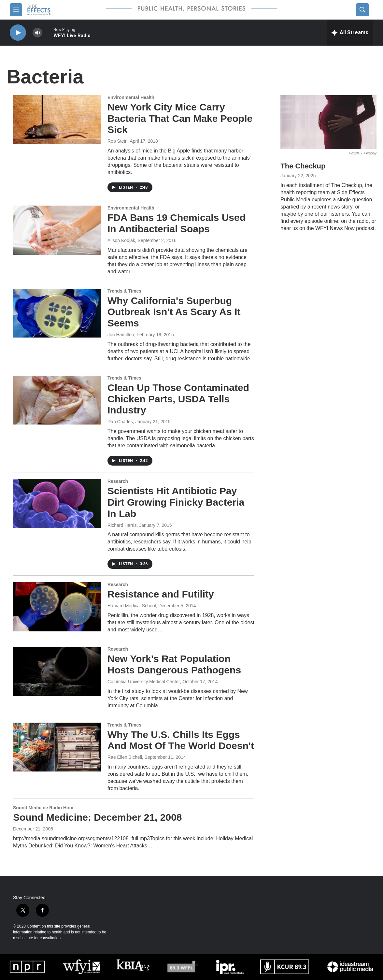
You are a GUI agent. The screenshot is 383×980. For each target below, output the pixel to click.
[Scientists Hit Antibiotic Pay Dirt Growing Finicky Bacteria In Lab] (57, 503)
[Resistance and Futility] (57, 607)
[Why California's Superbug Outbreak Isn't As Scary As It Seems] (57, 313)
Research (118, 481)
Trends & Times (124, 291)
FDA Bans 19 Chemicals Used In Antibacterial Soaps (177, 223)
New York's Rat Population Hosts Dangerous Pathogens (174, 664)
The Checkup (303, 166)
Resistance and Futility (161, 594)
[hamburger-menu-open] (16, 10)
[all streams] (350, 33)
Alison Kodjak (121, 240)
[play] (18, 33)
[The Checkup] (328, 122)
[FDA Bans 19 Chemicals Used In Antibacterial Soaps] (57, 230)
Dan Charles (120, 422)
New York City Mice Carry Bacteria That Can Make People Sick (180, 118)
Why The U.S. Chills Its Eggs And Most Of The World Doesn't (181, 740)
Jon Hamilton (121, 335)
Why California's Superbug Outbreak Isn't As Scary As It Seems (174, 312)
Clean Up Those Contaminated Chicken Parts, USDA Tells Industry (178, 399)
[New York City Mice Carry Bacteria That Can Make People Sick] (57, 120)
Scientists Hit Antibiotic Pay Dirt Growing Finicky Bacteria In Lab (176, 502)
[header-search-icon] (362, 10)
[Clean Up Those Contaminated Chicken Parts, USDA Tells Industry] (57, 400)
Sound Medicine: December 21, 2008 (98, 817)
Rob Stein (117, 141)
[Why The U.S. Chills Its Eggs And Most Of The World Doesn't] (57, 747)
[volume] (37, 33)
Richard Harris (122, 525)
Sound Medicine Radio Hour (43, 808)
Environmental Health (131, 97)
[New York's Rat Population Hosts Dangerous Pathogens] (57, 671)
